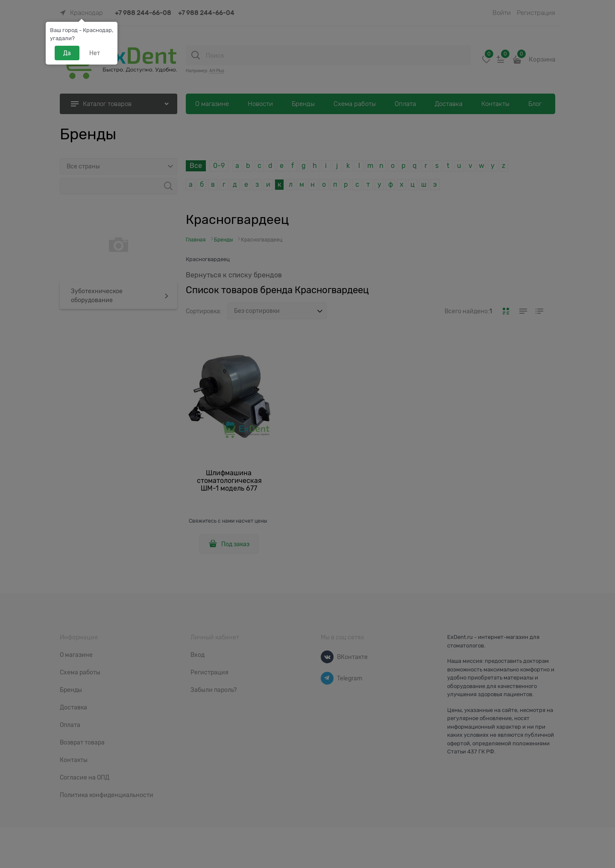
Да (67, 53)
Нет (95, 53)
